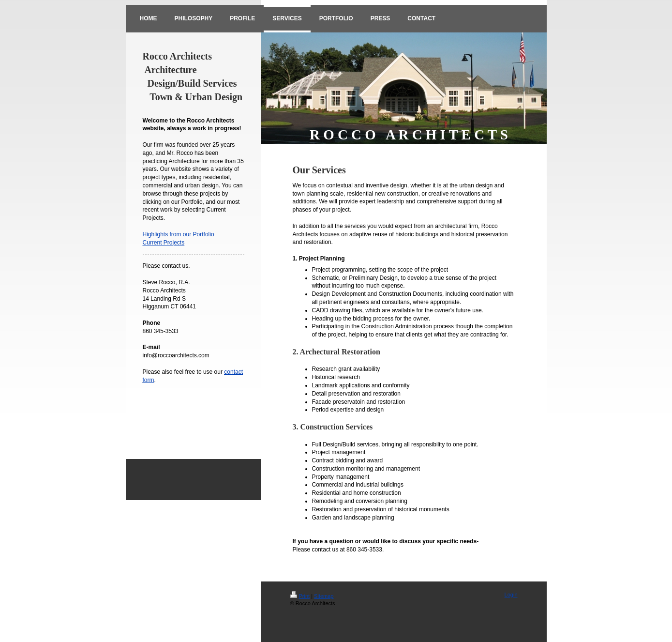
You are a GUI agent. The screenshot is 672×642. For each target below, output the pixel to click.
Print (300, 596)
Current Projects (164, 243)
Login (511, 595)
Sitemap (324, 596)
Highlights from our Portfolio (179, 234)
